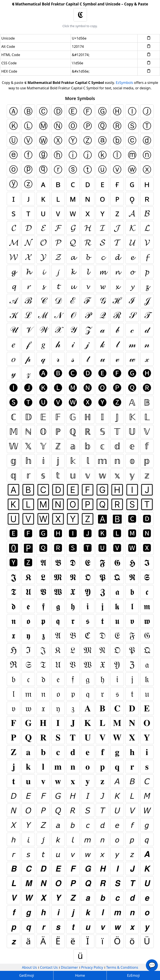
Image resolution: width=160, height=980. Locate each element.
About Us (29, 967)
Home (80, 975)
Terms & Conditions (122, 967)
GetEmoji (27, 975)
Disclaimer (69, 967)
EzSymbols (125, 83)
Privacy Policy (92, 967)
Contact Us (49, 967)
